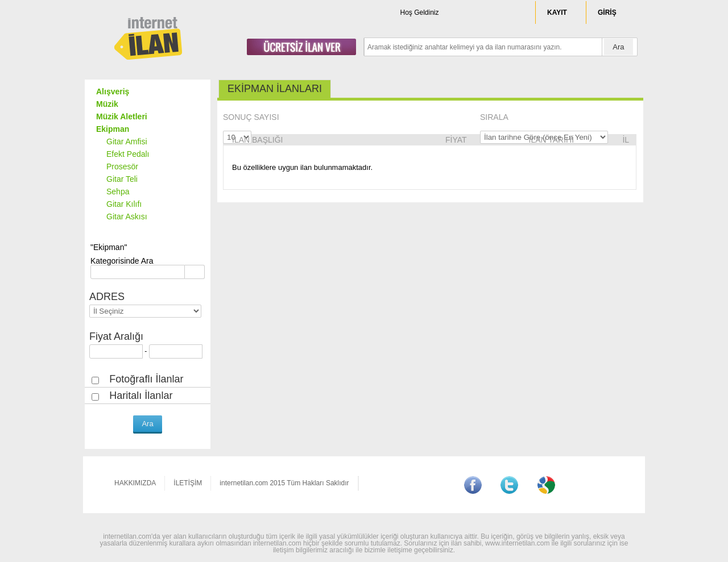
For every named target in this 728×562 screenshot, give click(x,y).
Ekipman (113, 129)
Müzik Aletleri (122, 116)
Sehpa (118, 192)
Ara (618, 47)
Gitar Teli (122, 179)
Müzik (107, 104)
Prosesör (122, 166)
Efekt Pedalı (128, 154)
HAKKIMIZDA (135, 483)
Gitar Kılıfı (124, 204)
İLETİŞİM (188, 483)
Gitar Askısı (127, 217)
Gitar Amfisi (127, 141)
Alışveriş (113, 91)
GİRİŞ (607, 13)
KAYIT (557, 13)
